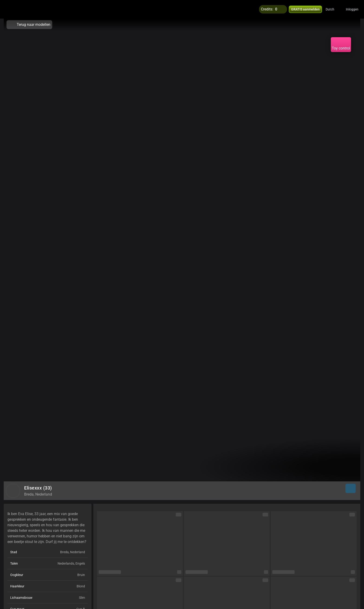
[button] (333, 9)
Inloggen (352, 9)
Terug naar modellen (29, 25)
